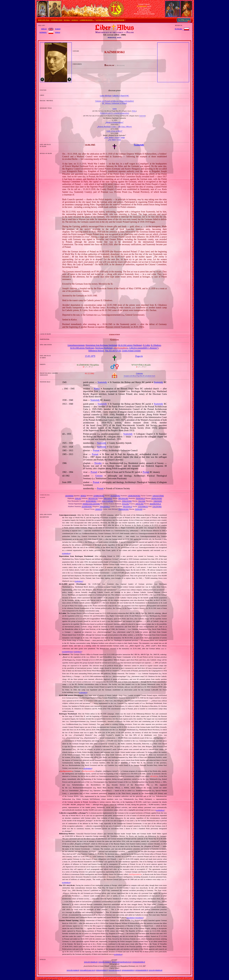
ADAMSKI (69, 496)
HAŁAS (78, 498)
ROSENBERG (91, 501)
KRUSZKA (108, 498)
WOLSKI (125, 504)
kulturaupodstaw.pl (102, 970)
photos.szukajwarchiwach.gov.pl (122, 962)
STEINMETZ (143, 506)
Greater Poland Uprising (131, 351)
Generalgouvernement (76, 345)
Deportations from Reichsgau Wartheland (101, 345)
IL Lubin (147, 345)
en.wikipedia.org (66, 553)
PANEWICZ (141, 498)
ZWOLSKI (139, 504)
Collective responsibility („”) (144, 348)
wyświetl (43, 32)
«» (121, 348)
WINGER (139, 509)
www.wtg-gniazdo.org (91, 962)
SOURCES (75, 20)
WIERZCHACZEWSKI (91, 504)
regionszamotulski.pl (139, 962)
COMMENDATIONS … (87, 20)
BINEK (83, 496)
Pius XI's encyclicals (113, 351)
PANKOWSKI (157, 498)
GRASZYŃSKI (158, 496)
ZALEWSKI (157, 506)
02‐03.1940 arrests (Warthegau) (82, 348)
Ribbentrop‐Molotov (96, 351)
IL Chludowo (156, 345)
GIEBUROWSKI (134, 496)
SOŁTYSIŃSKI (108, 501)
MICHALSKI (123, 498)
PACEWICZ (128, 506)
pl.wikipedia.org (79, 581)
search (58, 29)
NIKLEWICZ (105, 506)
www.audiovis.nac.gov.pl (88, 970)
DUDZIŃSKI (115, 496)
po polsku (179, 29)
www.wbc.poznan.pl (105, 962)
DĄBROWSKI (99, 496)
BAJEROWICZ (155, 504)
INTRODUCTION (57, 20)
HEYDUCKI (93, 498)
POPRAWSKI (124, 509)
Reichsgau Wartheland (104, 348)
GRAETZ (99, 509)
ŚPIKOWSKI (127, 501)
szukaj (58, 32)
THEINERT (158, 501)
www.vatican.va (131, 918)
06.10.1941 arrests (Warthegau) (130, 345)
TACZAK (142, 501)
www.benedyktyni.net (67, 652)
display (44, 29)
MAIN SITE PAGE (44, 20)
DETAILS (67, 20)
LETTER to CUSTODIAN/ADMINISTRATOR (110, 20)
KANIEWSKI (87, 506)
